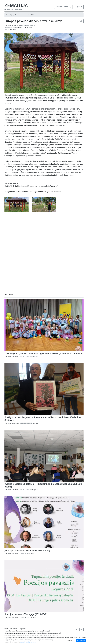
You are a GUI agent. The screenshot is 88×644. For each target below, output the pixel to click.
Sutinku (81, 640)
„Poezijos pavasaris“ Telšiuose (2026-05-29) (27, 551)
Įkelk (78, 7)
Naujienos (18, 15)
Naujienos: (14, 25)
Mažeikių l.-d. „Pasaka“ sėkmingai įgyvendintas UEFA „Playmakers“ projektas (44, 354)
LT (73, 629)
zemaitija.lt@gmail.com (24, 27)
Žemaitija (16, 5)
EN (81, 629)
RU (77, 629)
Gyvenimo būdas (30, 15)
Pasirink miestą (63, 7)
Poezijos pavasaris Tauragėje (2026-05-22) (26, 614)
